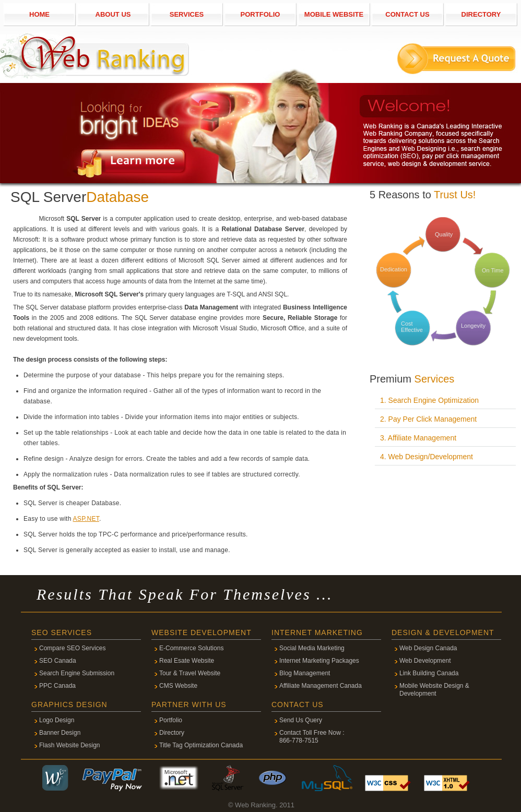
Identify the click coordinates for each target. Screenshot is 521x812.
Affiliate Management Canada (321, 686)
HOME (39, 14)
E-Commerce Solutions (191, 648)
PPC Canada (57, 686)
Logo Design (57, 720)
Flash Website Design (70, 745)
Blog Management (305, 673)
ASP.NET (86, 519)
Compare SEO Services (72, 648)
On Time (493, 270)
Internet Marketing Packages (319, 661)
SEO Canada (58, 661)
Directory (172, 733)
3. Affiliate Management (418, 438)
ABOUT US (113, 14)
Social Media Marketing (312, 648)
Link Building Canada (429, 673)
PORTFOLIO (260, 14)
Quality (444, 234)
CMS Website (178, 686)
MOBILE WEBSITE (334, 14)
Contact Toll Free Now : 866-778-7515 (312, 737)
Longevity (473, 326)
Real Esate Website (187, 661)
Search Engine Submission (77, 673)
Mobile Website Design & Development (434, 690)
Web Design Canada (428, 648)
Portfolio (171, 720)
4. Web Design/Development (427, 457)
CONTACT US (407, 14)
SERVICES (187, 14)
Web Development (425, 661)
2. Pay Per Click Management (428, 419)
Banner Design (60, 733)
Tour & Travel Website (190, 673)
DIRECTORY (481, 14)
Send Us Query (301, 720)
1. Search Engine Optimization (429, 400)
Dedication (394, 269)
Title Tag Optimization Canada (201, 745)
